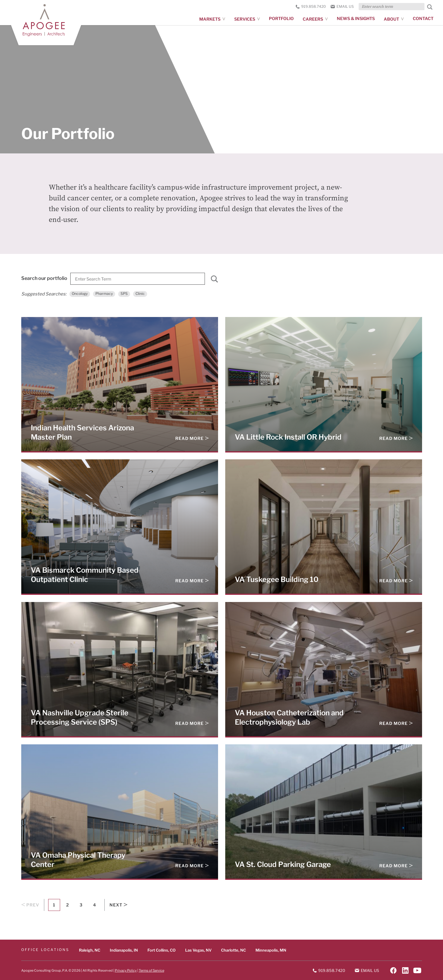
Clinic (140, 294)
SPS (124, 294)
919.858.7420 (311, 6)
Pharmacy (104, 294)
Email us (342, 6)
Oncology (80, 294)
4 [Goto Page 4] (94, 905)
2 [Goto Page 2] (67, 905)
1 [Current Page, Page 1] (54, 905)
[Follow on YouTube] (417, 970)
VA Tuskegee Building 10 (277, 579)
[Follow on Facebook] (393, 970)
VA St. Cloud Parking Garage (283, 864)
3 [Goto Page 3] (81, 905)
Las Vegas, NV (198, 950)
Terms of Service (152, 970)
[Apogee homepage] (47, 22)
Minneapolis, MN (271, 950)
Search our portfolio (44, 278)
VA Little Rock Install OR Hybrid (288, 437)
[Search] (138, 279)
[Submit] (214, 280)
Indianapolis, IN (124, 950)
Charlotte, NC (233, 950)
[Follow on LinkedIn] (405, 970)
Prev (30, 905)
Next (118, 905)
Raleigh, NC (90, 950)
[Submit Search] (430, 7)
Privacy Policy (126, 970)
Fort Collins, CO (162, 950)
